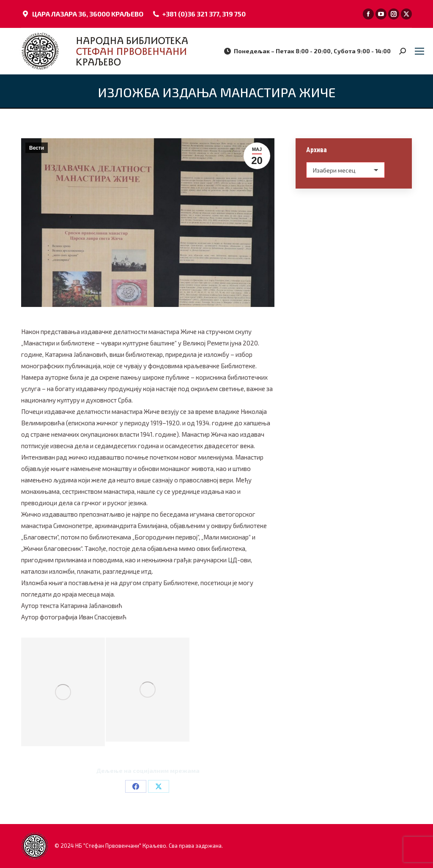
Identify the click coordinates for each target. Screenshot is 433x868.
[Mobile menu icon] (419, 51)
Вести (37, 148)
